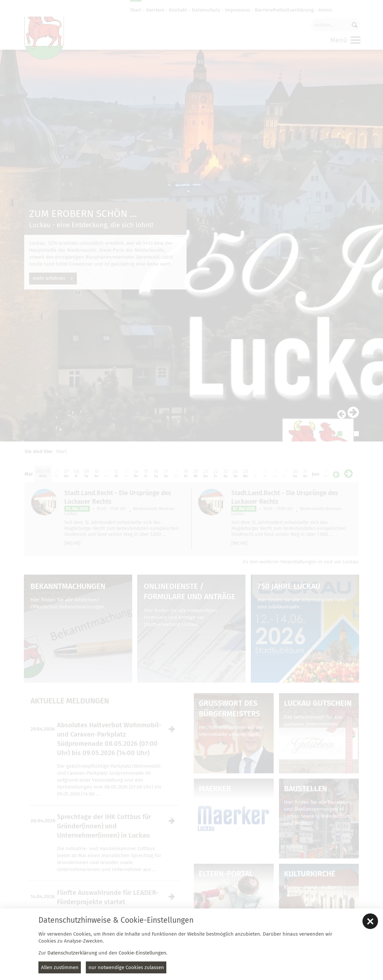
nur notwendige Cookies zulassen (126, 967)
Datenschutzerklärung (72, 953)
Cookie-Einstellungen (142, 953)
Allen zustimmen (60, 967)
